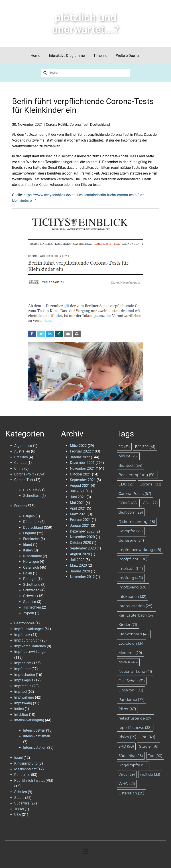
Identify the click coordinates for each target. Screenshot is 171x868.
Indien (19, 709)
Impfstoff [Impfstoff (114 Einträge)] (131, 569)
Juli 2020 (77, 560)
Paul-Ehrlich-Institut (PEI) (34, 781)
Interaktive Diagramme (67, 56)
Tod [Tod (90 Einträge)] (155, 756)
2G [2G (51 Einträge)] (124, 447)
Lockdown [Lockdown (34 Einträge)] (131, 643)
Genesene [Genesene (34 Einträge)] (131, 540)
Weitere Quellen (128, 56)
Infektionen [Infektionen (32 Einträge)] (132, 597)
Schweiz (30, 596)
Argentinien (23, 446)
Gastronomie (24, 623)
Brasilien (21, 457)
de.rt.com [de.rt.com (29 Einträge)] (131, 512)
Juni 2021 (78, 497)
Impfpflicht (23, 663)
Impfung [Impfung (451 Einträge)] (131, 578)
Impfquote (22, 669)
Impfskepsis (24, 680)
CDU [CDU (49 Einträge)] (126, 484)
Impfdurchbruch (27, 640)
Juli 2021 (77, 491)
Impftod (20, 692)
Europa (20, 506)
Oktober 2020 (80, 543)
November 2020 (82, 537)
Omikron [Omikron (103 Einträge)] (131, 690)
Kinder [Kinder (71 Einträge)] (128, 625)
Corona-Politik (57, 124)
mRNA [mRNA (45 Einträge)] (128, 662)
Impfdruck (22, 635)
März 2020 (78, 565)
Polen (28, 573)
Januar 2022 (80, 457)
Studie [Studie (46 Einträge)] (149, 746)
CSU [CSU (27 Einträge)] (150, 503)
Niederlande (33, 556)
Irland (28, 545)
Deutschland (100, 124)
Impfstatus (23, 686)
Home (35, 56)
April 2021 (78, 508)
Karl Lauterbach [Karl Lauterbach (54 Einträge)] (136, 615)
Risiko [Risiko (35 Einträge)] (127, 737)
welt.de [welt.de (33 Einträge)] (150, 774)
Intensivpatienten (37, 736)
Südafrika (22, 803)
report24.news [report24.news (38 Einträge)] (135, 728)
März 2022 (78, 446)
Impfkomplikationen (30, 646)
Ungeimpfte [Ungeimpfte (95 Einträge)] (133, 765)
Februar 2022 (80, 451)
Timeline (100, 56)
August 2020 (80, 554)
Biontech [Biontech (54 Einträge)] (130, 466)
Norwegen (31, 562)
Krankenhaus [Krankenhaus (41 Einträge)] (134, 634)
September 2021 (83, 480)
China (19, 468)
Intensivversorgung (29, 720)
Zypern (29, 613)
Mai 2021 (77, 503)
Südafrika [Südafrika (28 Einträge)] (131, 756)
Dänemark (31, 522)
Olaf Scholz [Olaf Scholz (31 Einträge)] (132, 681)
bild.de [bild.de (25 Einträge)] (128, 456)
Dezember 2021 (82, 463)
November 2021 (82, 468)
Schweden (31, 590)
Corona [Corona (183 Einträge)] (150, 484)
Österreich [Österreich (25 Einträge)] (131, 793)
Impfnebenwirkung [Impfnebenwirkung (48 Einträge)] (140, 550)
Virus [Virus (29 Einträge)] (127, 774)
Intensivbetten (34, 730)
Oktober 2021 (80, 474)
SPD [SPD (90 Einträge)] (126, 746)
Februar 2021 (80, 520)
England (30, 533)
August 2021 (80, 486)
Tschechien (32, 607)
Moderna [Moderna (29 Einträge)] (130, 653)
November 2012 (82, 577)
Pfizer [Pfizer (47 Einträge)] (127, 709)
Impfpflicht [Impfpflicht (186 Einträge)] (133, 559)
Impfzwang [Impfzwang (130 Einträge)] (133, 587)
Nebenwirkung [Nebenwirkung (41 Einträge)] (135, 672)
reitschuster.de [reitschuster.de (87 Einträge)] (135, 718)
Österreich (31, 567)
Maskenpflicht (25, 769)
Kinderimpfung (26, 763)
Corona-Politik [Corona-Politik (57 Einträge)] (135, 494)
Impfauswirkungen (29, 629)
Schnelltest (32, 496)
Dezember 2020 (82, 531)
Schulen (21, 792)
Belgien (29, 516)
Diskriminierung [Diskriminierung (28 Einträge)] (137, 522)
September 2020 (83, 548)
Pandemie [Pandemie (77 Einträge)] (131, 700)
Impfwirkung (24, 697)
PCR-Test (30, 490)
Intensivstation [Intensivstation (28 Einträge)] (135, 606)
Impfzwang (23, 703)
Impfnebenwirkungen (31, 652)
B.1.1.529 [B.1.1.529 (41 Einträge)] (145, 447)
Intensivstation (35, 748)
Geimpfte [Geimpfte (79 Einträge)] (131, 531)
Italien (28, 550)
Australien (22, 451)
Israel (18, 758)
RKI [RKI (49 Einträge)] (148, 737)
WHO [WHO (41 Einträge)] (127, 784)
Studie (19, 798)
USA (18, 815)
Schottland (32, 585)
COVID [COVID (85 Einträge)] (128, 503)
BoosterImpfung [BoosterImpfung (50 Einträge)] (137, 475)
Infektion (21, 715)
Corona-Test (79, 124)
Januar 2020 (80, 571)
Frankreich (31, 539)
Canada (20, 463)
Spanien (30, 602)
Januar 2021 (80, 526)
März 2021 (78, 514)
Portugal (30, 579)
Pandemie (22, 775)
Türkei (19, 809)
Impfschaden (25, 675)
